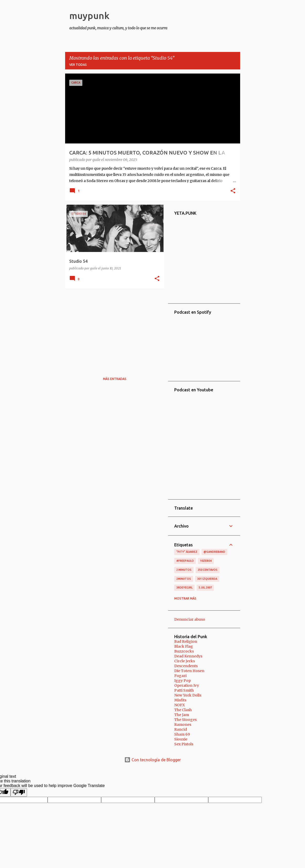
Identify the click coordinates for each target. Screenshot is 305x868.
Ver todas (78, 65)
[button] (233, 191)
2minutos (184, 579)
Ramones (183, 725)
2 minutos (184, 570)
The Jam (182, 715)
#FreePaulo (185, 561)
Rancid (181, 729)
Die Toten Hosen (189, 671)
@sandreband (214, 552)
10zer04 (206, 561)
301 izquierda (207, 579)
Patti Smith (184, 690)
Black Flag (184, 646)
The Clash (183, 710)
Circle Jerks (185, 661)
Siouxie (181, 739)
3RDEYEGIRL (184, 587)
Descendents (186, 666)
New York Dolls (188, 695)
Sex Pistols (184, 744)
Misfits (180, 700)
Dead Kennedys (188, 656)
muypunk (89, 16)
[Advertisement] (113, 328)
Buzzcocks (184, 651)
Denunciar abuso (190, 619)
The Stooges (185, 720)
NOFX (180, 705)
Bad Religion (186, 641)
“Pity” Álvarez (187, 552)
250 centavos (208, 570)
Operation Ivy (187, 685)
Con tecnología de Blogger (153, 760)
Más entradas (115, 379)
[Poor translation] (19, 792)
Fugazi (180, 676)
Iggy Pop (182, 681)
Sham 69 (182, 734)
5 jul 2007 (205, 587)
